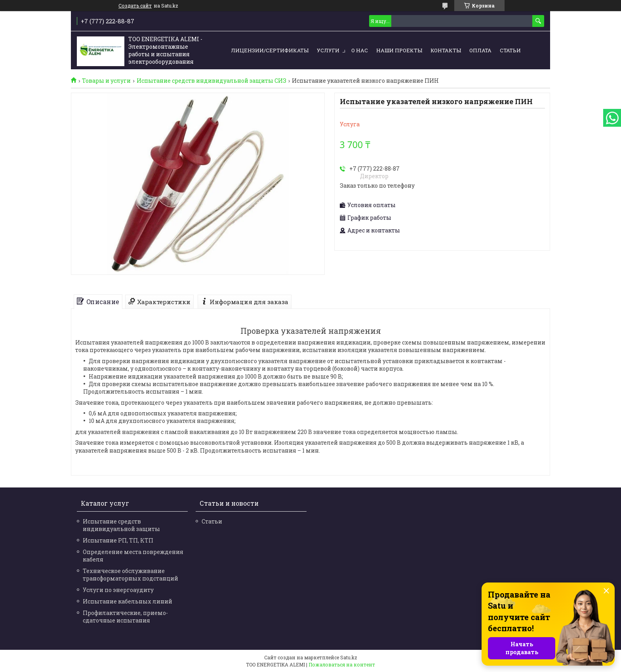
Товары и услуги (106, 81)
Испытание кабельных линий (128, 601)
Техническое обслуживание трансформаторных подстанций (130, 575)
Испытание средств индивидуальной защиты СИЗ (211, 81)
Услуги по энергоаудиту (118, 590)
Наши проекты (399, 50)
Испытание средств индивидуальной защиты (121, 525)
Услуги (328, 50)
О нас (360, 50)
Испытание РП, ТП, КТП (118, 540)
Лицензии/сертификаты (270, 50)
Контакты (446, 50)
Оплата (480, 50)
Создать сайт (135, 6)
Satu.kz (349, 657)
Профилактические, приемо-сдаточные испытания (125, 617)
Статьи (510, 50)
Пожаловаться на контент (342, 664)
